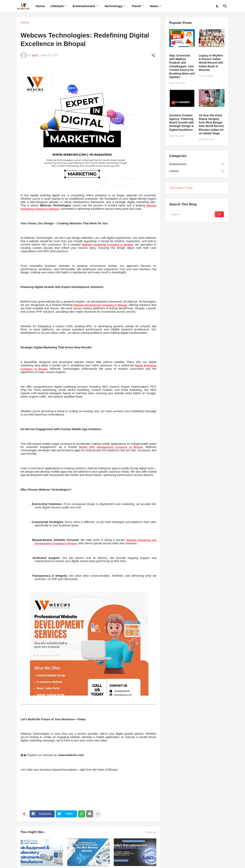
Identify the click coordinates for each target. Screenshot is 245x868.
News (154, 6)
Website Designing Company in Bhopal (107, 245)
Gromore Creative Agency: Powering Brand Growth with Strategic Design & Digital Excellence (182, 123)
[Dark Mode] (217, 6)
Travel (136, 6)
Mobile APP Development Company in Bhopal (111, 447)
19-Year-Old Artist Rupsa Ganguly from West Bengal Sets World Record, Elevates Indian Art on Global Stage (212, 124)
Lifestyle (57, 6)
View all (151, 832)
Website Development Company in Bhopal (100, 305)
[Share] (153, 55)
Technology (113, 6)
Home (40, 6)
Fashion (197, 171)
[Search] (225, 6)
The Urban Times (181, 188)
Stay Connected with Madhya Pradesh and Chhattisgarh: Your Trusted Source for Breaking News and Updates (182, 66)
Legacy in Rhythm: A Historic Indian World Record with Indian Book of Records (211, 63)
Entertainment (84, 6)
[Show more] (98, 814)
